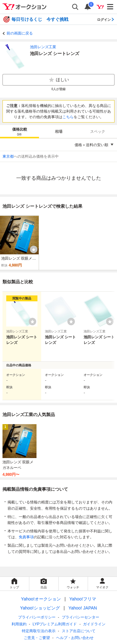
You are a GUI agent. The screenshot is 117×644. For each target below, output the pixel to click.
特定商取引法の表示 (39, 631)
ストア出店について (79, 631)
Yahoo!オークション (41, 599)
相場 (59, 132)
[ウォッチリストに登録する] (32, 322)
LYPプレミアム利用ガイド (55, 624)
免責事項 (26, 537)
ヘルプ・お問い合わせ (75, 638)
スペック (98, 132)
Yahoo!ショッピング (40, 608)
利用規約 (19, 624)
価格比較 (20, 132)
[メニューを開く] (110, 7)
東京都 (8, 156)
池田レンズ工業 (43, 47)
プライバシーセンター (80, 617)
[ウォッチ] (34, 249)
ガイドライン (94, 624)
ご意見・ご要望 (37, 638)
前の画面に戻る (20, 33)
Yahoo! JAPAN (83, 608)
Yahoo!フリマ (83, 599)
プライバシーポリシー (37, 617)
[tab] (19, 132)
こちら (68, 117)
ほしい (59, 80)
